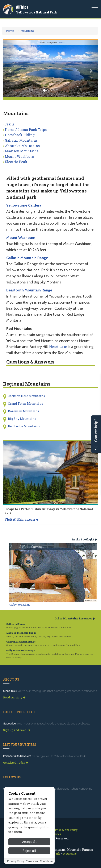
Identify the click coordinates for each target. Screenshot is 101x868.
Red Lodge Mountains (24, 426)
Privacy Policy (16, 861)
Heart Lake (58, 347)
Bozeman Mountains (24, 411)
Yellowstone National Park (37, 12)
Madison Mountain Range (21, 633)
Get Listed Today (16, 763)
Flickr (62, 43)
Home (10, 31)
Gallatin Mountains (21, 140)
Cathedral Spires (16, 624)
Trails (10, 124)
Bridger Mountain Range (20, 651)
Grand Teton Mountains (26, 404)
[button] (10, 69)
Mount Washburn (20, 156)
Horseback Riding (20, 135)
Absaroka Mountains (22, 146)
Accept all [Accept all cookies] (29, 842)
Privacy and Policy (66, 830)
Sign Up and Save (17, 730)
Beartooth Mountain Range (29, 290)
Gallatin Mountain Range (27, 258)
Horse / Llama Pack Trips (26, 130)
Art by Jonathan (19, 605)
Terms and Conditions (40, 861)
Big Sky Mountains (22, 419)
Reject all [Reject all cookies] (29, 851)
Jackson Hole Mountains (26, 396)
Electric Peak (16, 162)
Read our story (14, 697)
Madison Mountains (22, 151)
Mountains (27, 31)
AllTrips (22, 7)
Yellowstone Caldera (24, 205)
